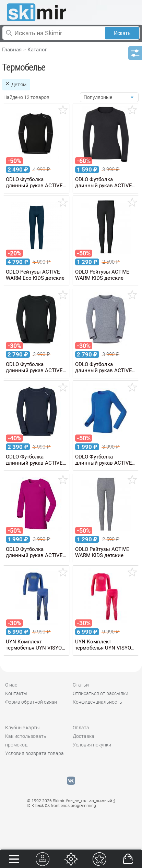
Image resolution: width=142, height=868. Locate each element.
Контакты (16, 693)
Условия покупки (92, 745)
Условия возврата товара (34, 753)
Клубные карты (22, 728)
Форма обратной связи (31, 702)
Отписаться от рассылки (100, 693)
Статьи (81, 685)
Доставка (84, 736)
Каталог (37, 50)
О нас (11, 685)
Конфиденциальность (97, 702)
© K (62, 806)
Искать (122, 33)
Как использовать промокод (26, 740)
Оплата (81, 728)
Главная (12, 50)
